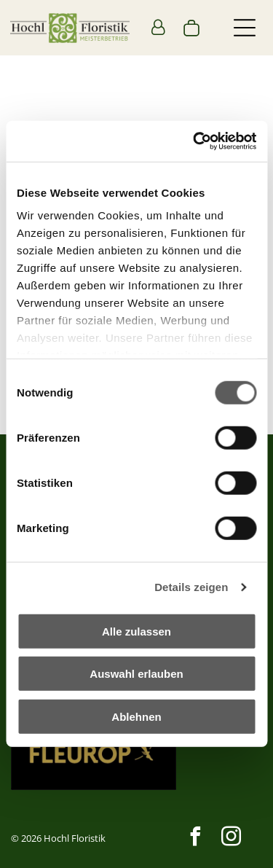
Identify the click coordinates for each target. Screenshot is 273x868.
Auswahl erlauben (136, 674)
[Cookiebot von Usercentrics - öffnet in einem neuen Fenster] (194, 141)
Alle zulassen (136, 632)
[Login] (158, 28)
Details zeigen (191, 587)
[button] (245, 28)
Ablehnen (136, 717)
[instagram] (231, 838)
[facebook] (195, 838)
